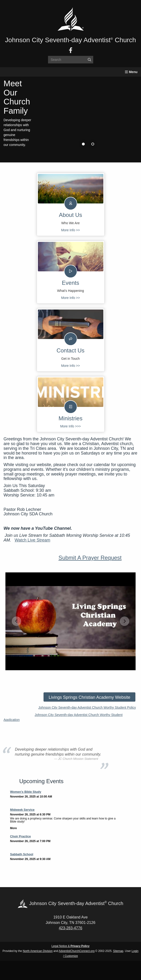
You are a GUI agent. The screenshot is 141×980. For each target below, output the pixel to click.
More (14, 828)
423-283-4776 (71, 928)
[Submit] (89, 60)
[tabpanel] (70, 114)
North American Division (38, 951)
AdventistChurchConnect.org (77, 951)
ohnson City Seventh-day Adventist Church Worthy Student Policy (88, 707)
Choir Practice (20, 836)
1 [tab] (83, 144)
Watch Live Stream (32, 540)
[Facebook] (71, 50)
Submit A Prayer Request (90, 558)
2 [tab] (93, 144)
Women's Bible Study (26, 792)
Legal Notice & (70, 946)
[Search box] (71, 60)
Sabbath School (22, 854)
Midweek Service (22, 810)
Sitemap (118, 951)
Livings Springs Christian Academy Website (90, 697)
